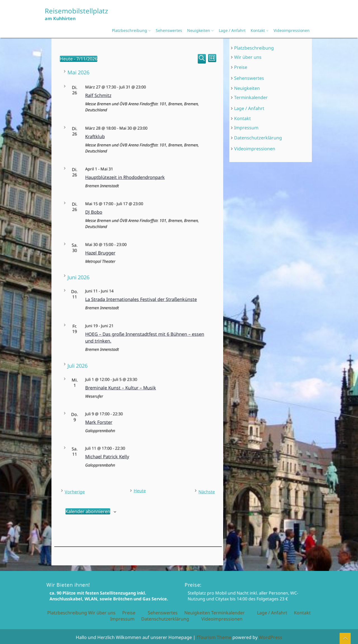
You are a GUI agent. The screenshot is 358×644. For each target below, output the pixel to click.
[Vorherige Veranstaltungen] (81, 490)
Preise (241, 67)
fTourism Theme (214, 637)
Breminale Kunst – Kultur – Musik (136, 387)
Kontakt (258, 30)
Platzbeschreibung (129, 30)
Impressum (246, 127)
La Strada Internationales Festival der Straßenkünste (141, 299)
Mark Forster (130, 421)
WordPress (270, 637)
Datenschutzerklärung (258, 137)
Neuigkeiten (199, 30)
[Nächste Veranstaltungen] (198, 490)
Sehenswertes (169, 30)
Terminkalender (251, 97)
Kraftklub (129, 140)
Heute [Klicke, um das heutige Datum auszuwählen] (139, 490)
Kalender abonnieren (88, 510)
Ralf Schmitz (130, 99)
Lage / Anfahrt (232, 30)
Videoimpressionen (292, 30)
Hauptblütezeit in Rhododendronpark (137, 178)
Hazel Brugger (130, 253)
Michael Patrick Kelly (132, 455)
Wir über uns (248, 57)
